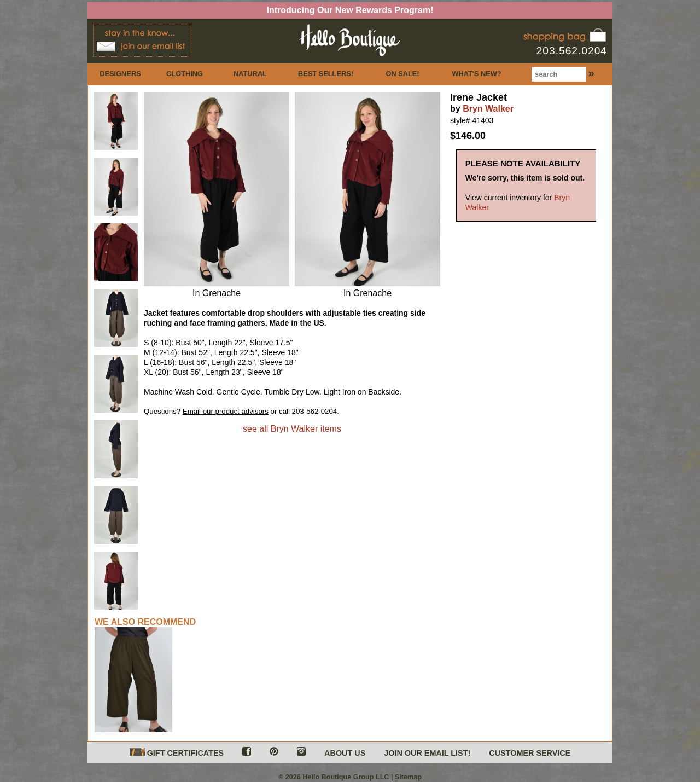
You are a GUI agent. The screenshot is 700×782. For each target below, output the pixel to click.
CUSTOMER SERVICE (530, 753)
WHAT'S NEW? (476, 74)
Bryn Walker (488, 109)
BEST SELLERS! (326, 74)
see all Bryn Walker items (292, 429)
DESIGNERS (120, 74)
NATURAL (250, 74)
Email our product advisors (226, 411)
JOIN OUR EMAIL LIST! (427, 753)
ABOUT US (345, 753)
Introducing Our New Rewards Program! (350, 10)
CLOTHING (185, 74)
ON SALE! (402, 74)
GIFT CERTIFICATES (177, 753)
